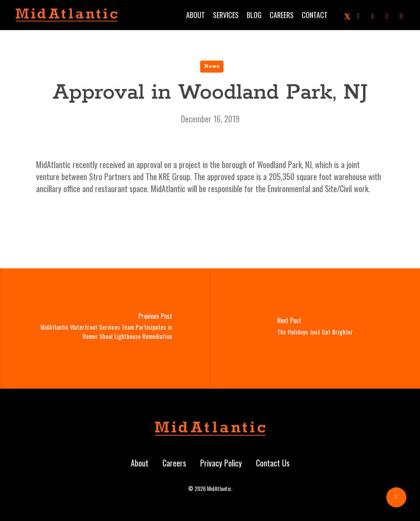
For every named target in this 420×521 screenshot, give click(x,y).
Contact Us (273, 463)
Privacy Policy (221, 463)
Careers (174, 463)
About (140, 463)
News (212, 66)
